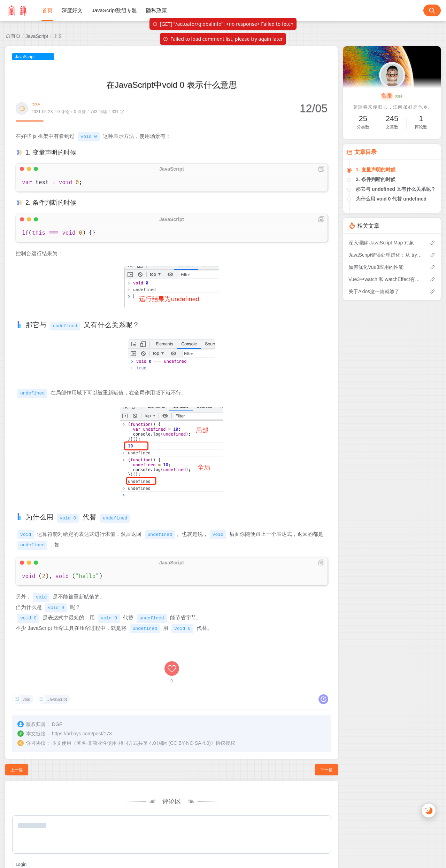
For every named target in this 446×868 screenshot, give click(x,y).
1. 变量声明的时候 (376, 170)
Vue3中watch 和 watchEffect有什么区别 (386, 279)
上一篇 (17, 768)
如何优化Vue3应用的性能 (376, 267)
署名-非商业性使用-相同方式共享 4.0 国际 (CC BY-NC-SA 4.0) (144, 742)
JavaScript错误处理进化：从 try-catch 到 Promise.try (386, 255)
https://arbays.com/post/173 (82, 732)
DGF (36, 105)
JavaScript (37, 36)
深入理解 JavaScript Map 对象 (381, 243)
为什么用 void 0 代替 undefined (391, 199)
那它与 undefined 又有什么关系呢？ (396, 189)
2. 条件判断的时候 (376, 179)
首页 (16, 36)
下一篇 (326, 768)
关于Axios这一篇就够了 (374, 291)
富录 (392, 96)
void (26, 698)
